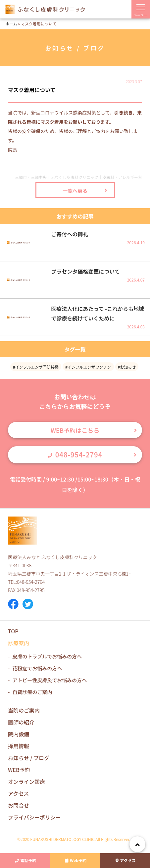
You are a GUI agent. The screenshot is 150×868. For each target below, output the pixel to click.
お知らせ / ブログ (29, 758)
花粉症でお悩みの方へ (37, 668)
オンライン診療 (26, 782)
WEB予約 (19, 770)
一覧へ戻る (75, 191)
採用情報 (19, 746)
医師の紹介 (21, 722)
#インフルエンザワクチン (88, 367)
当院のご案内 (24, 710)
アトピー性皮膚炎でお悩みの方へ (50, 680)
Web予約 (75, 861)
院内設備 (19, 734)
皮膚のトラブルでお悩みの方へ (47, 656)
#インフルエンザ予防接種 (36, 367)
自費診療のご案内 (32, 692)
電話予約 (25, 861)
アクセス (125, 861)
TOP (13, 631)
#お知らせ (127, 367)
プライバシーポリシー (34, 817)
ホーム (11, 24)
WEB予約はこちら (75, 430)
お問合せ (19, 805)
